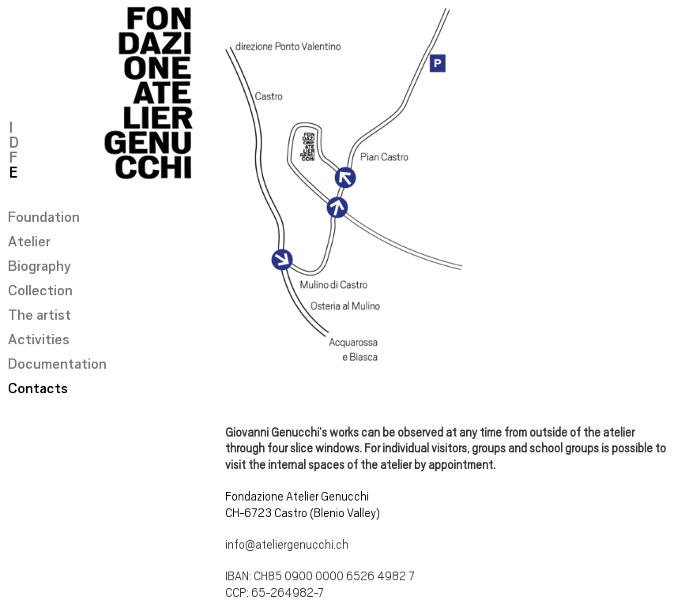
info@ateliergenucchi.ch (287, 544)
